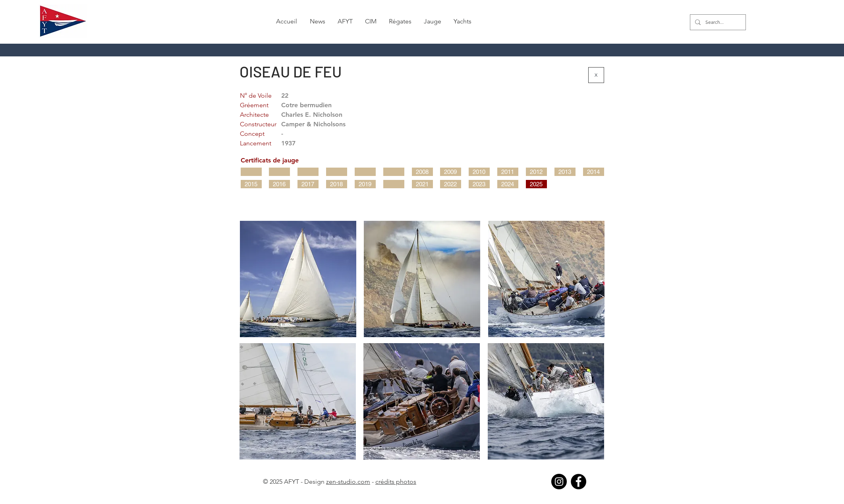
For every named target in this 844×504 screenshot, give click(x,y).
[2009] (451, 172)
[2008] (422, 172)
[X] (596, 75)
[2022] (451, 184)
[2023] (479, 184)
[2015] (251, 184)
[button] (317, 21)
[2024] (508, 184)
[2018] (337, 184)
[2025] (536, 184)
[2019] (365, 184)
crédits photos (396, 482)
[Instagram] (559, 482)
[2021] (422, 184)
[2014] (594, 172)
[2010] (479, 172)
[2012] (536, 172)
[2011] (508, 172)
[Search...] (717, 22)
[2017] (308, 184)
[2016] (279, 184)
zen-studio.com (348, 482)
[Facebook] (578, 482)
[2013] (565, 172)
